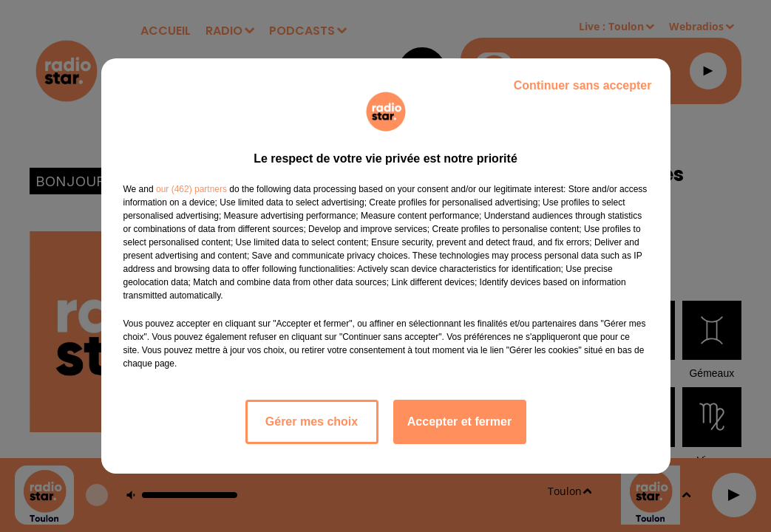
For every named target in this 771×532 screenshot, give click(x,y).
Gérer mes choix (312, 422)
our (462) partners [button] (191, 189)
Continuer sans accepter (583, 85)
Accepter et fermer (459, 422)
